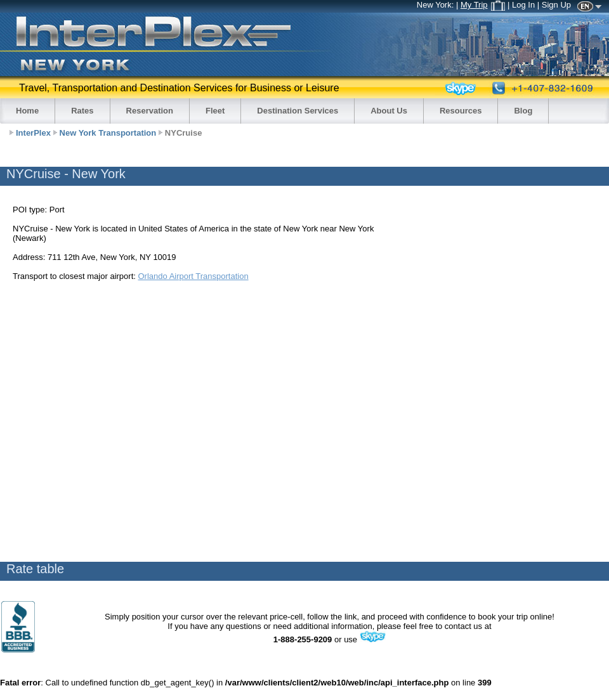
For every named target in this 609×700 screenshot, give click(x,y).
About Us (389, 111)
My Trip (483, 5)
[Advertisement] (127, 420)
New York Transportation (108, 133)
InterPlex (33, 133)
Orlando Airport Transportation (193, 276)
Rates (82, 111)
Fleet (215, 111)
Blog (523, 111)
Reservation (150, 111)
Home (27, 111)
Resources (461, 111)
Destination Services (298, 111)
